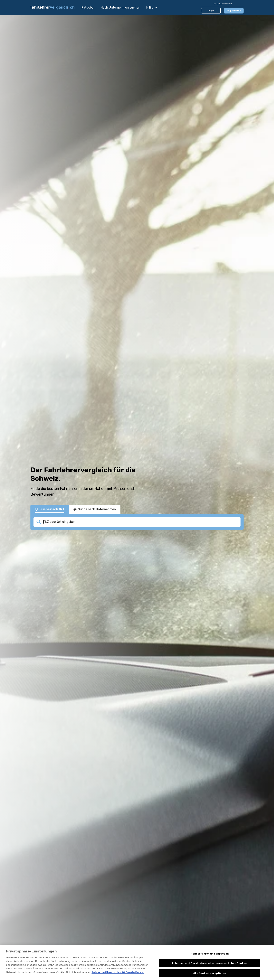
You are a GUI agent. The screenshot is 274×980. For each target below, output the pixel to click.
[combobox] (141, 522)
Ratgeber (88, 8)
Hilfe (152, 8)
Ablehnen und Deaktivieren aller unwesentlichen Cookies (210, 969)
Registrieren (234, 11)
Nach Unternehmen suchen (120, 8)
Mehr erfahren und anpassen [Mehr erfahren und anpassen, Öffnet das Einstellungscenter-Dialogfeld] (209, 960)
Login (211, 11)
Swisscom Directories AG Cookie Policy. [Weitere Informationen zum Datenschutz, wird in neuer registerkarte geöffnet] (118, 978)
